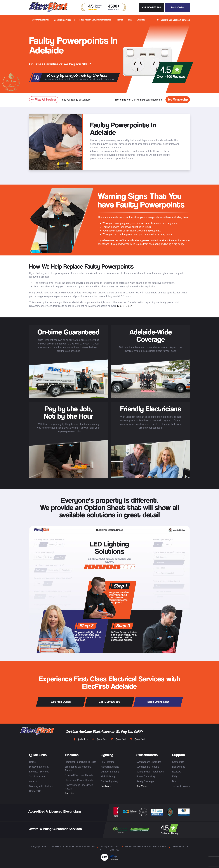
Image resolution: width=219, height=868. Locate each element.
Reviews (177, 772)
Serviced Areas (37, 776)
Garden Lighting (109, 781)
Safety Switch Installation (150, 772)
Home (32, 762)
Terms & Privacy (181, 786)
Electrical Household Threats (80, 762)
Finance (120, 20)
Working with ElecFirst (41, 786)
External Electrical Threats (79, 775)
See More (70, 793)
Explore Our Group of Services (173, 20)
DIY (174, 781)
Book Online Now (158, 702)
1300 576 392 (124, 306)
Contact (141, 20)
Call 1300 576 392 (151, 7)
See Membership (178, 100)
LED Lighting (108, 762)
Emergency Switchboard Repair (78, 769)
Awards (33, 781)
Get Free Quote (61, 702)
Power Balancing (146, 776)
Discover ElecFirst (40, 20)
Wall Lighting (108, 776)
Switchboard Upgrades (149, 762)
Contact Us (35, 791)
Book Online (178, 7)
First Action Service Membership (95, 20)
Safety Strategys (145, 781)
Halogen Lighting (110, 767)
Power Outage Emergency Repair (79, 787)
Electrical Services (63, 20)
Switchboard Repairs (148, 767)
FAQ (130, 20)
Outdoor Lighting (110, 772)
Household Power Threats (79, 780)
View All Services (44, 100)
